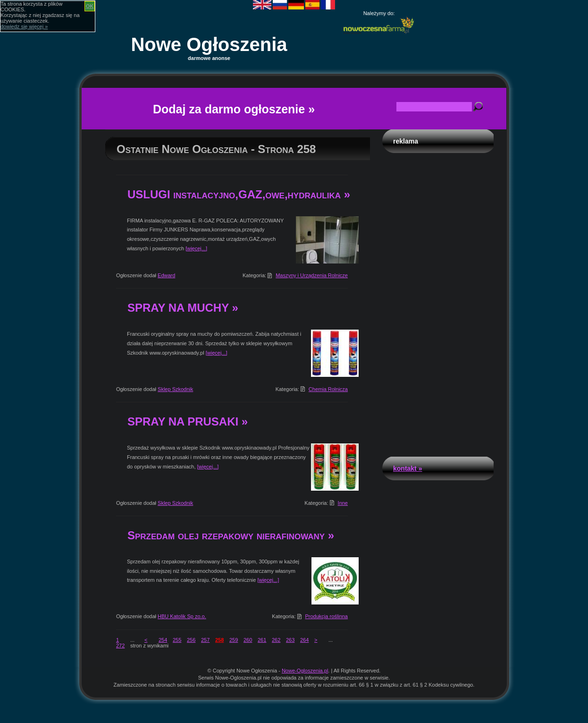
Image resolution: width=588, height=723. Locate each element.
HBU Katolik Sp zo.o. (182, 616)
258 (219, 640)
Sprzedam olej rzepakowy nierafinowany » (231, 535)
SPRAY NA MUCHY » (183, 308)
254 (163, 640)
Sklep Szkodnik (175, 389)
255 (177, 640)
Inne (343, 503)
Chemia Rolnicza (328, 389)
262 (276, 640)
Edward (166, 275)
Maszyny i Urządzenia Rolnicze (312, 275)
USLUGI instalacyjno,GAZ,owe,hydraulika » (239, 194)
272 (120, 646)
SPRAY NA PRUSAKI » (188, 421)
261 (262, 640)
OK (90, 6)
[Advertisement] (438, 302)
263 (290, 640)
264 (304, 640)
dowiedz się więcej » (24, 26)
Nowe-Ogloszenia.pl (305, 671)
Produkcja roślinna (327, 616)
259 (234, 640)
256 (191, 640)
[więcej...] (196, 248)
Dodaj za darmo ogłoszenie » (234, 109)
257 (205, 640)
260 (248, 640)
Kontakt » (407, 468)
